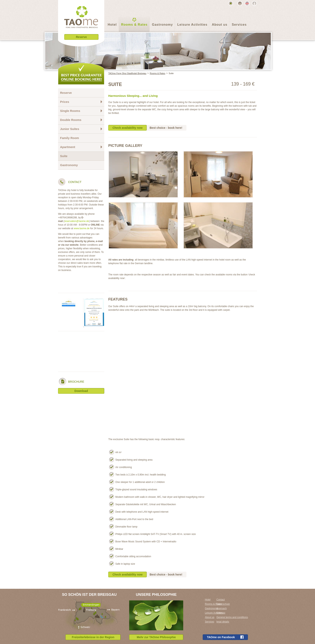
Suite (171, 73)
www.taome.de (82, 228)
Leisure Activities (192, 25)
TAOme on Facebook (225, 637)
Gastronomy (162, 25)
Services (239, 25)
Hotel (112, 25)
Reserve (66, 93)
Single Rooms (81, 111)
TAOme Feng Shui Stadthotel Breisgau (127, 73)
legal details (223, 622)
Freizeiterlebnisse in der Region (93, 637)
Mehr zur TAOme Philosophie (156, 637)
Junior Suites (81, 129)
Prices (81, 102)
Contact (220, 600)
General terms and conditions (232, 617)
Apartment (81, 147)
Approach (221, 608)
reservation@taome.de (77, 221)
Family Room (70, 138)
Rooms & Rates (134, 25)
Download (81, 391)
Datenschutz (223, 604)
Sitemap (221, 613)
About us (219, 25)
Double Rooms (81, 120)
